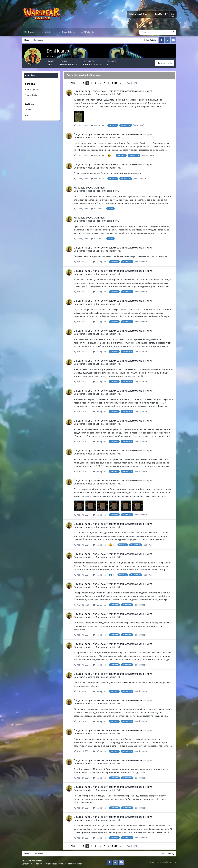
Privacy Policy (51, 864)
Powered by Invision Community (162, 862)
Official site (89, 32)
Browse (31, 32)
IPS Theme (27, 861)
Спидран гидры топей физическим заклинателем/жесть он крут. (113, 91)
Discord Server (68, 32)
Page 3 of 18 (133, 83)
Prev (73, 83)
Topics (28, 110)
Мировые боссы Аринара (89, 188)
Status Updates (32, 90)
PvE (119, 94)
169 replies (98, 125)
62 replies (97, 209)
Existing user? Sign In (140, 14)
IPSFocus (38, 861)
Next (115, 83)
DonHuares (79, 94)
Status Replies (32, 95)
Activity (48, 32)
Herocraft (100, 191)
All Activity (30, 75)
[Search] (145, 32)
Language (27, 864)
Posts (28, 115)
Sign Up (158, 14)
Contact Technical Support (71, 864)
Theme (38, 864)
